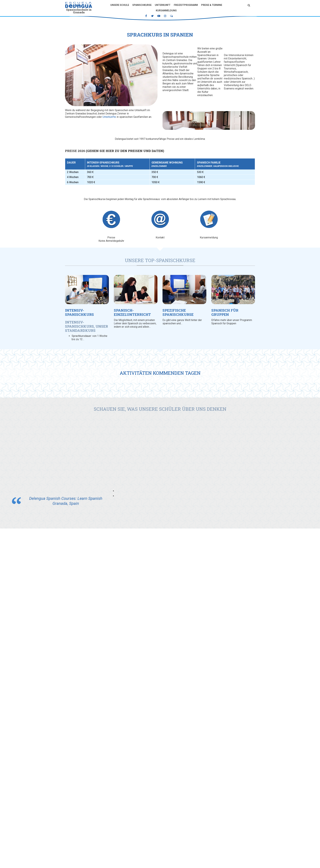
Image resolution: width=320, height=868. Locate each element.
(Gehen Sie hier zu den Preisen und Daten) (125, 151)
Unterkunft (163, 5)
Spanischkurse (142, 5)
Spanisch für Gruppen (225, 312)
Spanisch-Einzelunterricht (132, 312)
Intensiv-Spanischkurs (79, 312)
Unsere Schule (120, 5)
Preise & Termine (212, 5)
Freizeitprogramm (186, 5)
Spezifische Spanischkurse (178, 312)
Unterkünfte (109, 117)
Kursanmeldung (166, 11)
